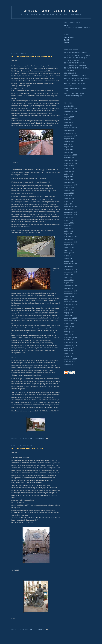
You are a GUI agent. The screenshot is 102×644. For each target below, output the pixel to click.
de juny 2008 (69, 147)
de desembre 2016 (71, 345)
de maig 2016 (69, 332)
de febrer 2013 (69, 275)
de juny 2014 (69, 299)
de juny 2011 (69, 231)
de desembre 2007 (71, 136)
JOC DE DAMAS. (70, 73)
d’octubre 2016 (69, 340)
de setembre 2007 (71, 128)
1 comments (39, 630)
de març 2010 (69, 193)
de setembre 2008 (71, 155)
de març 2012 (69, 247)
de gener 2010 (69, 188)
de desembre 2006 (71, 111)
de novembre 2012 (71, 269)
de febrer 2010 (69, 190)
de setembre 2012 (71, 264)
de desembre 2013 (71, 294)
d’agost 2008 (69, 152)
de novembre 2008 (71, 160)
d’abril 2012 (68, 250)
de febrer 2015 (69, 307)
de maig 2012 (69, 253)
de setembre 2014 (71, 302)
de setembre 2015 (71, 318)
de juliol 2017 (69, 356)
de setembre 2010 (71, 207)
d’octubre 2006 (69, 106)
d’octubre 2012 (69, 266)
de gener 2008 (69, 139)
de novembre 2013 (71, 291)
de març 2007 (69, 117)
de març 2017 (69, 353)
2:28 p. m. (30, 439)
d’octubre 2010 (69, 209)
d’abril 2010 (68, 196)
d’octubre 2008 (69, 158)
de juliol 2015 (69, 315)
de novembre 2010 (71, 212)
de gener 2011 (69, 218)
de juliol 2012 (69, 258)
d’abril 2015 (68, 310)
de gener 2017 (69, 348)
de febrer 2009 (69, 166)
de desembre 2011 (71, 242)
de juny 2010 (69, 201)
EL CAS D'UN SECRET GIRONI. (76, 76)
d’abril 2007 (68, 120)
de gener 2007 (69, 114)
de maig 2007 (69, 122)
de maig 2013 (69, 280)
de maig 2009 (69, 171)
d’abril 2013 (68, 277)
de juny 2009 (69, 174)
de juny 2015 (69, 313)
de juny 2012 (69, 256)
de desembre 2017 (71, 364)
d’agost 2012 (69, 261)
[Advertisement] (36, 35)
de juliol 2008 (69, 150)
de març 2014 (69, 296)
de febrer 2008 (69, 141)
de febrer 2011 (69, 220)
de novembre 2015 (71, 321)
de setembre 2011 (71, 237)
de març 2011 (69, 223)
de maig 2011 (69, 228)
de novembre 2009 (71, 185)
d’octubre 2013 (69, 288)
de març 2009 (69, 169)
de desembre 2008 (71, 163)
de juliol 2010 (69, 204)
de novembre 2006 (71, 109)
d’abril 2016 (68, 329)
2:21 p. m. (30, 630)
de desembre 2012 (71, 272)
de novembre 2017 (71, 362)
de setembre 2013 (71, 285)
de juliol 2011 (69, 234)
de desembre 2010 (71, 215)
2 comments (39, 439)
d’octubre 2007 (69, 131)
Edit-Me (67, 40)
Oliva (66, 25)
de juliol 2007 (69, 125)
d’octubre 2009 (69, 182)
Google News (69, 37)
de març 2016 (69, 326)
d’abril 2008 (68, 144)
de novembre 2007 (71, 133)
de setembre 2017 (71, 359)
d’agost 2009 (69, 179)
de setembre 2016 (71, 337)
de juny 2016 (69, 334)
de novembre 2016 (71, 343)
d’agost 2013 (69, 283)
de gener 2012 (69, 245)
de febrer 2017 (69, 351)
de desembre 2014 (71, 305)
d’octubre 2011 (69, 239)
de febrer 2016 (69, 324)
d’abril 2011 (68, 226)
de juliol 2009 (69, 177)
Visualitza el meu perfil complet (77, 28)
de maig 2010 (69, 198)
